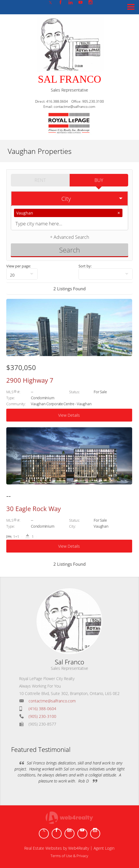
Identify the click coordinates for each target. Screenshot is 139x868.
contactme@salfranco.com (52, 701)
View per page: (19, 266)
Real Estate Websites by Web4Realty (57, 848)
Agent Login (104, 848)
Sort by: (85, 266)
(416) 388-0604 (42, 709)
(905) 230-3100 (42, 716)
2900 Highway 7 (30, 380)
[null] (22, 274)
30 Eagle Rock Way (34, 509)
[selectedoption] (69, 198)
